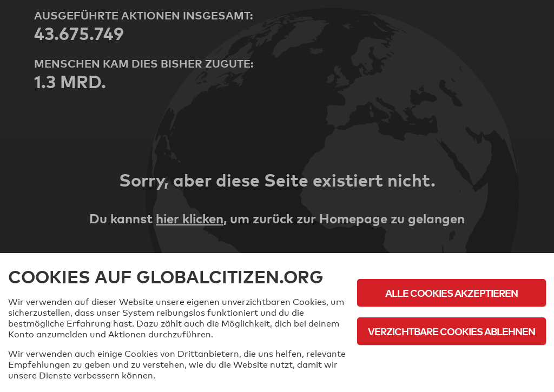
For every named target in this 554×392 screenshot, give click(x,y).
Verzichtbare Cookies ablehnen (451, 331)
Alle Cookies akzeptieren (451, 293)
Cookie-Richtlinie (452, 361)
